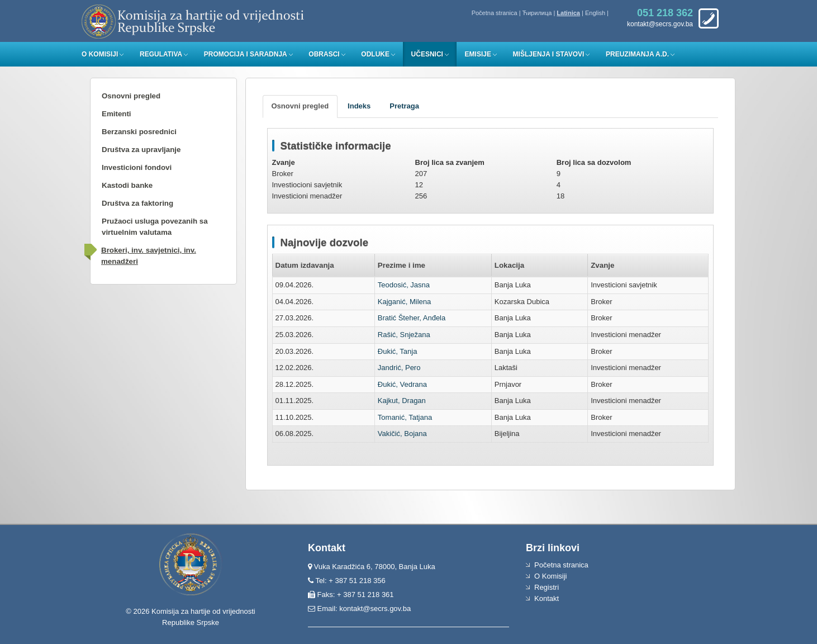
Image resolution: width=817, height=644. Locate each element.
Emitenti (117, 114)
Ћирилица (537, 13)
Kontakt (547, 598)
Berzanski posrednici (139, 132)
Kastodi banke (127, 185)
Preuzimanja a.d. (637, 54)
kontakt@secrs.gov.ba (375, 609)
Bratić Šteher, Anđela (412, 318)
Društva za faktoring (137, 203)
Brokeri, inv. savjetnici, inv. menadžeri (149, 256)
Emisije (478, 54)
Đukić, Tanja (398, 351)
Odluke (375, 54)
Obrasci (324, 54)
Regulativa (161, 54)
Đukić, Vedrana (402, 384)
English (595, 13)
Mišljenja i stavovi (549, 54)
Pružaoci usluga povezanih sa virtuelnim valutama (155, 227)
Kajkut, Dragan (402, 401)
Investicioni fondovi (137, 167)
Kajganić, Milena (404, 302)
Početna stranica (495, 13)
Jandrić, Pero (399, 368)
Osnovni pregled (131, 96)
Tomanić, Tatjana (405, 417)
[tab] (300, 106)
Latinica (568, 13)
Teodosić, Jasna (404, 285)
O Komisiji (100, 54)
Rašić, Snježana (404, 335)
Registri (547, 587)
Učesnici (427, 54)
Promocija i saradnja (246, 54)
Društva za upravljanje (141, 150)
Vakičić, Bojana (402, 434)
